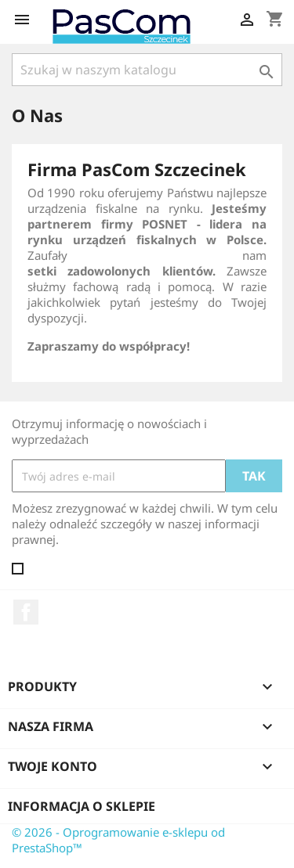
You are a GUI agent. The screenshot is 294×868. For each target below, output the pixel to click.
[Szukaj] (147, 70)
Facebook (26, 612)
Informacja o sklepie (82, 806)
